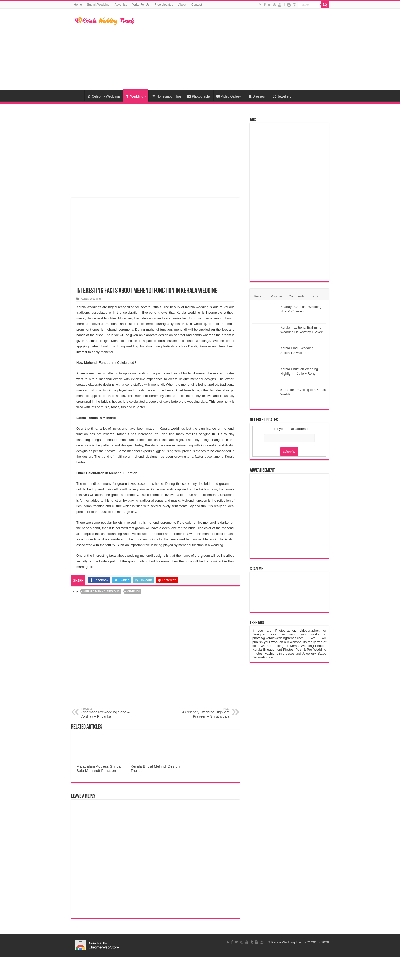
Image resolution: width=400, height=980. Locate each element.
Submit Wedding (98, 5)
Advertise (121, 5)
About (182, 5)
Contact (197, 5)
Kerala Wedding (91, 299)
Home (78, 5)
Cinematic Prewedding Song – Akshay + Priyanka (108, 713)
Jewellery (282, 96)
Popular (276, 296)
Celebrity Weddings (104, 96)
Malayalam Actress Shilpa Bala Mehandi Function (98, 768)
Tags (314, 296)
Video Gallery (229, 96)
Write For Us (141, 5)
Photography (199, 96)
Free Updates (164, 5)
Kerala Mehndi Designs (102, 591)
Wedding (134, 96)
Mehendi (133, 591)
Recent (259, 296)
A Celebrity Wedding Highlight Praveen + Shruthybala (203, 713)
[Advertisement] (232, 50)
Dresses (257, 96)
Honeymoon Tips (167, 96)
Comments (297, 296)
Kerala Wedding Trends (289, 942)
